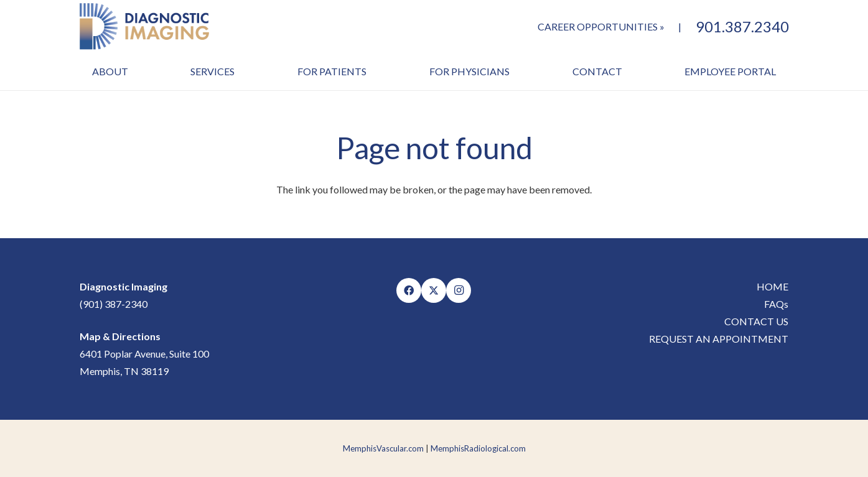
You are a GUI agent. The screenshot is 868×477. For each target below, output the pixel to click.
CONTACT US (756, 321)
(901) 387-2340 (114, 304)
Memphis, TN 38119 (124, 371)
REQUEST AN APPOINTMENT (719, 339)
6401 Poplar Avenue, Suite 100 (144, 354)
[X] (434, 290)
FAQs (776, 304)
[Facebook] (409, 290)
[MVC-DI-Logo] (145, 26)
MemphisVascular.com (383, 448)
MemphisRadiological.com (478, 448)
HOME (772, 286)
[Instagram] (459, 290)
